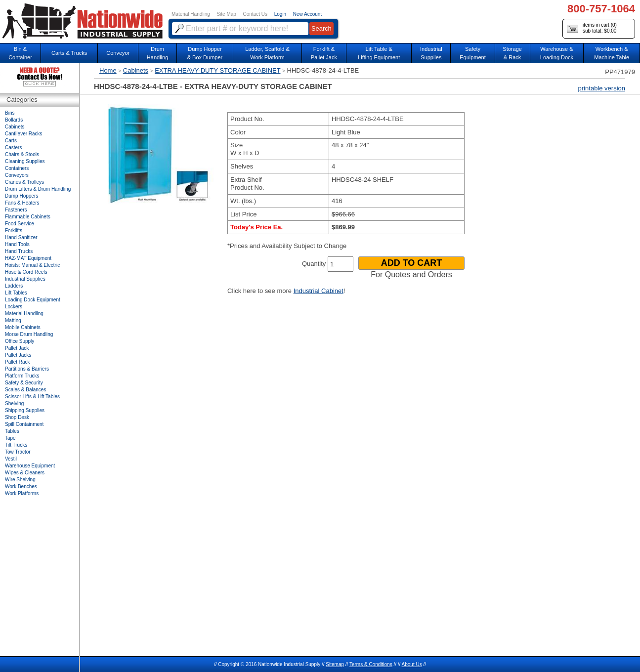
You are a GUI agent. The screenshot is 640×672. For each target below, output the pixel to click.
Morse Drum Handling (29, 334)
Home (108, 70)
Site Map (226, 14)
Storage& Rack (512, 53)
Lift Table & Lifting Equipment (379, 53)
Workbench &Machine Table (612, 53)
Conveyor (118, 53)
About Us (412, 664)
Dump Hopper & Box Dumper (205, 53)
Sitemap (335, 664)
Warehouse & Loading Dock (557, 53)
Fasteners (16, 210)
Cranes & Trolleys (24, 182)
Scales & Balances (25, 390)
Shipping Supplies (25, 410)
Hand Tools (17, 244)
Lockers (14, 307)
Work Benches (21, 486)
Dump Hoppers (21, 196)
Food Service (20, 224)
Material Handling (191, 14)
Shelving (14, 403)
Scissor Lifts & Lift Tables (32, 397)
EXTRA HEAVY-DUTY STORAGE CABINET (217, 70)
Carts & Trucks (69, 53)
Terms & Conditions (371, 664)
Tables (12, 431)
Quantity (314, 264)
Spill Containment (24, 424)
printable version (602, 88)
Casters (13, 147)
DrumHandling (157, 53)
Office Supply (20, 341)
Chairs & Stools (22, 154)
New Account (307, 14)
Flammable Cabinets (28, 217)
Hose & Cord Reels (26, 272)
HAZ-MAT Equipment (28, 258)
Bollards (14, 120)
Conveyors (17, 175)
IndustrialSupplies (431, 53)
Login (280, 14)
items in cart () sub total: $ (592, 28)
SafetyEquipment (473, 53)
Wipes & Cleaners (25, 473)
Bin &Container (20, 53)
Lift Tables (16, 293)
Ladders (14, 286)
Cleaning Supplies (25, 161)
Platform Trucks (22, 376)
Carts (11, 141)
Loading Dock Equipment (33, 300)
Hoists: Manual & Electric (32, 265)
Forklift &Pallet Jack (324, 53)
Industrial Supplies (25, 279)
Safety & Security (24, 383)
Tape (10, 438)
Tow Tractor (18, 452)
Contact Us (255, 14)
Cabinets (136, 70)
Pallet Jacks (18, 355)
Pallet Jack (17, 348)
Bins (10, 113)
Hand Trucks (19, 251)
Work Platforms (22, 493)
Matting (13, 320)
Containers (17, 168)
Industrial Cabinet (319, 291)
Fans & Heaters (22, 203)
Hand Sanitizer (21, 237)
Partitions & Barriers (27, 369)
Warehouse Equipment (30, 466)
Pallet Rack (18, 362)
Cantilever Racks (24, 134)
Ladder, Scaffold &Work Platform (267, 53)
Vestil (11, 459)
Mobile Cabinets (23, 327)
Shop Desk (17, 417)
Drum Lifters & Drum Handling (38, 189)
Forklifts (14, 231)
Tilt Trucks (16, 445)
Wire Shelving (20, 480)
